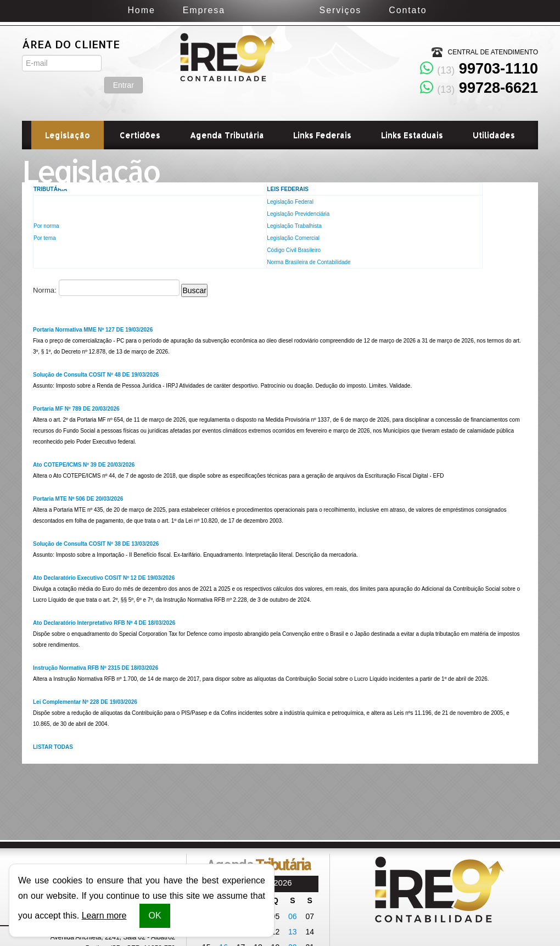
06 (293, 916)
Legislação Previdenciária (298, 214)
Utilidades (494, 135)
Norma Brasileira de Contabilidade (309, 262)
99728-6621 (479, 88)
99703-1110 (479, 69)
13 (293, 932)
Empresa (159, 10)
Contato (453, 10)
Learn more (104, 916)
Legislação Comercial (293, 238)
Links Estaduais (412, 135)
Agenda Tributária (227, 135)
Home (96, 10)
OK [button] (155, 916)
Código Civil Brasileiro (294, 250)
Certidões (140, 135)
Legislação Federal (290, 202)
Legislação (68, 135)
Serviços (385, 10)
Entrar (124, 63)
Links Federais (322, 135)
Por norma (46, 226)
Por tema (45, 238)
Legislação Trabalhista (294, 226)
